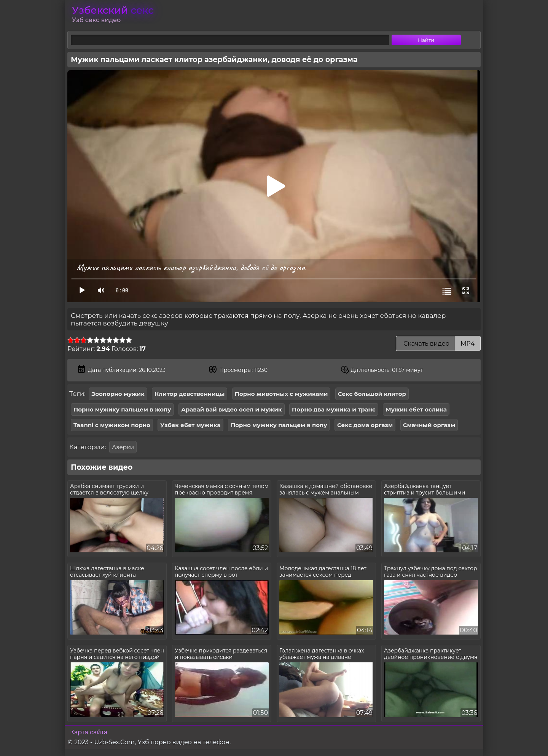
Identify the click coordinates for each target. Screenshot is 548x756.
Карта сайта (89, 732)
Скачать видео (438, 344)
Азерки (123, 447)
